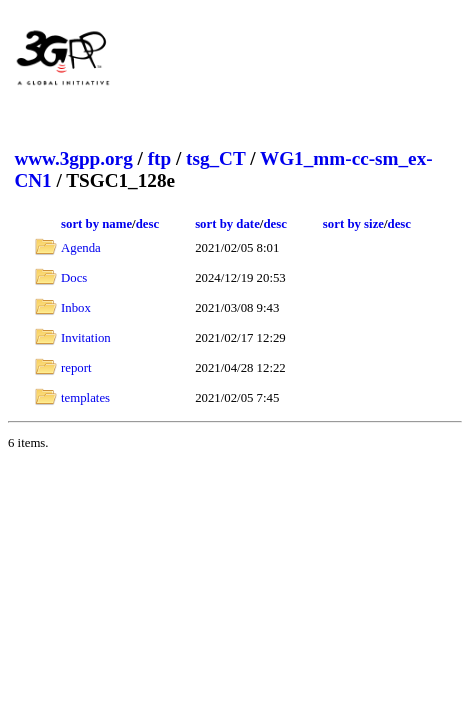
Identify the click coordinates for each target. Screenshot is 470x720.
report (76, 368)
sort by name (96, 224)
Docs (74, 278)
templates (85, 398)
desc (147, 224)
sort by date (227, 224)
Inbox (76, 308)
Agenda (81, 248)
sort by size (353, 224)
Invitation (86, 338)
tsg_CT (215, 158)
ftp (159, 158)
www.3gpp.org (73, 158)
